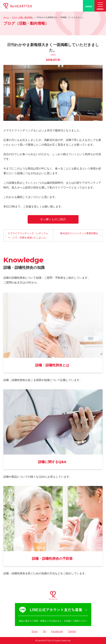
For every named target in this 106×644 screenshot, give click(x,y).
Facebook (57, 631)
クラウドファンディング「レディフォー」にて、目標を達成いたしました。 (28, 235)
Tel (44, 631)
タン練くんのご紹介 (53, 219)
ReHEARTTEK (44, 641)
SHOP (89, 6)
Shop (35, 631)
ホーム (6, 17)
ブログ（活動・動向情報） (23, 17)
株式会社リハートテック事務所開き (79, 233)
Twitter (72, 631)
